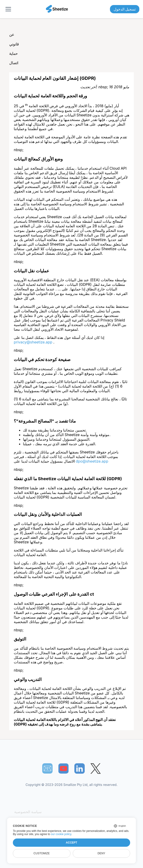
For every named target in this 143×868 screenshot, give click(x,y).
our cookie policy (61, 834)
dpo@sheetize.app (92, 461)
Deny (101, 853)
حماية (13, 54)
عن (12, 35)
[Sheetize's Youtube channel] (63, 768)
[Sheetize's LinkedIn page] (80, 768)
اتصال (14, 63)
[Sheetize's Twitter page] (96, 768)
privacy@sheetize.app (34, 342)
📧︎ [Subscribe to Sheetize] (48, 768)
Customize (42, 853)
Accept (71, 843)
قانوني (14, 44)
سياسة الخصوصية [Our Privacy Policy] (28, 812)
